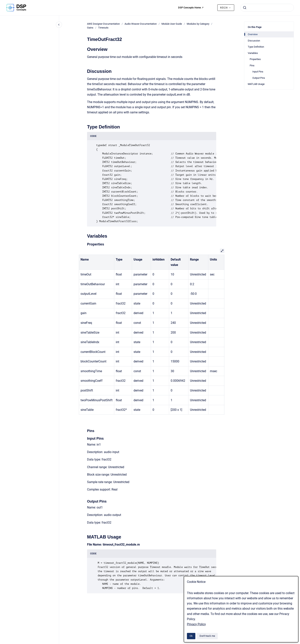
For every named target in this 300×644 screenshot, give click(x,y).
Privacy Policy (196, 624)
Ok (191, 636)
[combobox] (267, 8)
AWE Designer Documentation (103, 24)
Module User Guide (172, 24)
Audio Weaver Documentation (141, 24)
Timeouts (103, 28)
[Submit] (245, 8)
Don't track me (207, 636)
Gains (90, 28)
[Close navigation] (59, 25)
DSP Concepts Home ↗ (191, 8)
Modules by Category (198, 24)
